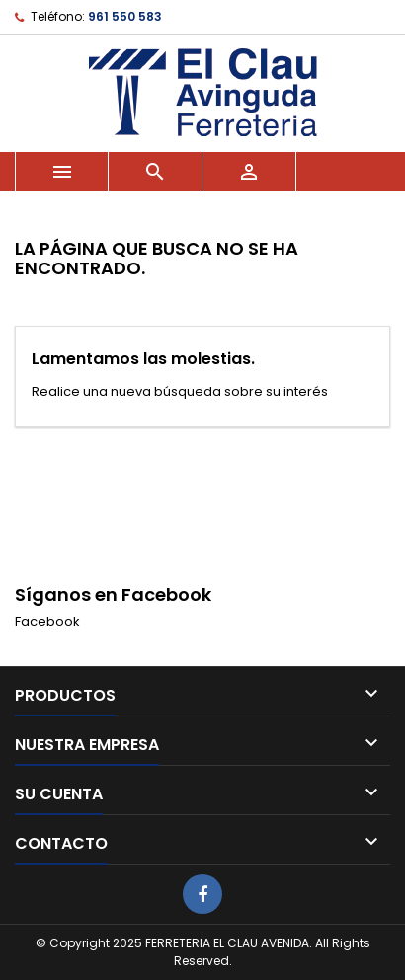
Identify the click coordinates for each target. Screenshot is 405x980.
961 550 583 (125, 16)
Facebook (47, 621)
